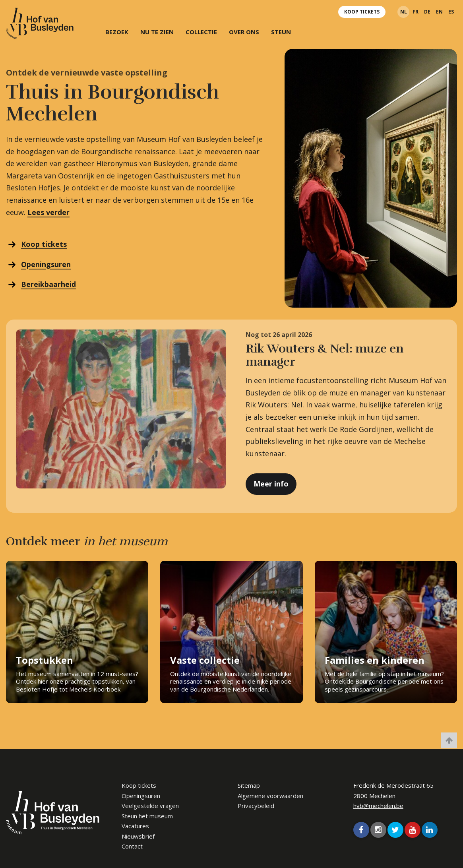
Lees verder (48, 212)
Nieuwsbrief (138, 836)
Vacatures (135, 826)
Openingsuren (46, 264)
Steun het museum (147, 816)
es (451, 12)
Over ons (244, 32)
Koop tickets (362, 12)
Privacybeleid (256, 806)
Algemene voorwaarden (270, 796)
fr (416, 12)
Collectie (201, 32)
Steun (281, 32)
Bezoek (117, 32)
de (427, 12)
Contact (132, 846)
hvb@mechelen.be (378, 806)
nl (404, 12)
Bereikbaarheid (48, 284)
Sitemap (249, 785)
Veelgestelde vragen (150, 806)
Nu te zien (157, 32)
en (439, 12)
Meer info (271, 484)
